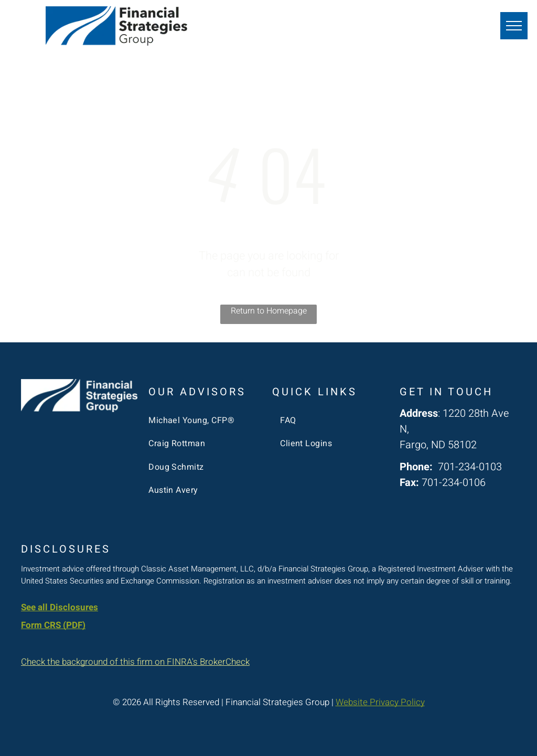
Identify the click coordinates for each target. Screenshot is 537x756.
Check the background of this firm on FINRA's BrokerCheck (135, 662)
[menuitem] (203, 420)
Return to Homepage (269, 311)
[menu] (514, 26)
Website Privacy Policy (380, 702)
